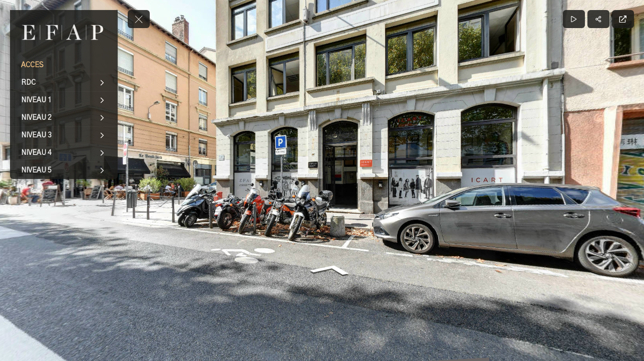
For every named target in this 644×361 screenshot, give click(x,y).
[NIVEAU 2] (64, 118)
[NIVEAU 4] (64, 153)
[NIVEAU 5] (64, 170)
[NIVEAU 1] (64, 100)
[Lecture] (574, 19)
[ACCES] (64, 65)
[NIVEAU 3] (64, 135)
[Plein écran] (623, 19)
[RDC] (64, 83)
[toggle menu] (139, 19)
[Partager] (598, 19)
